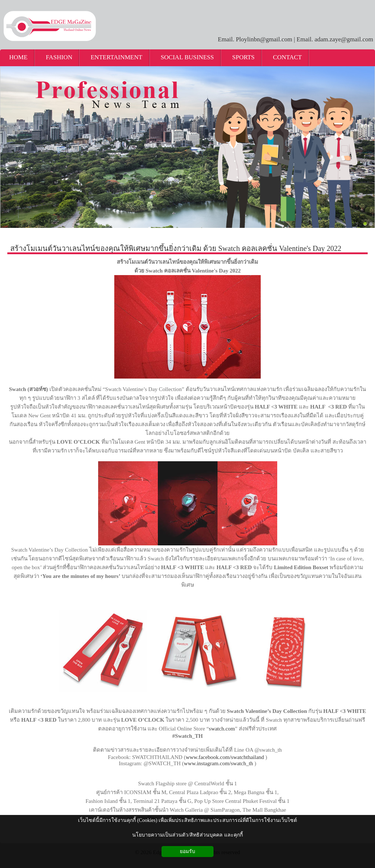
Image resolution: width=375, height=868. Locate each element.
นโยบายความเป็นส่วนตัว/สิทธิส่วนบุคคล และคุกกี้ (187, 835)
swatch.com (222, 729)
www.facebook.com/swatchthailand (225, 757)
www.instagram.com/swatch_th (218, 763)
